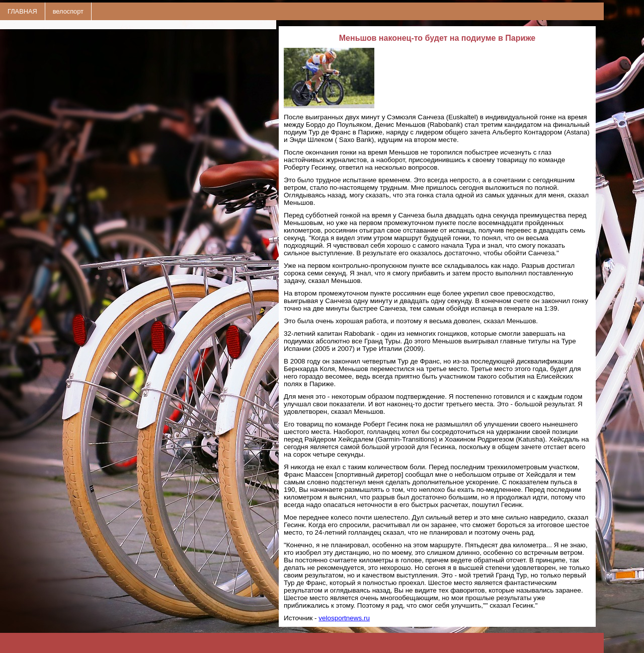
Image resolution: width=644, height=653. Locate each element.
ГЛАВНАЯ (22, 11)
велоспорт (68, 11)
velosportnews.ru (344, 618)
